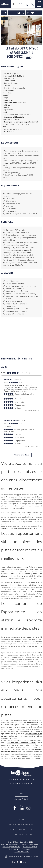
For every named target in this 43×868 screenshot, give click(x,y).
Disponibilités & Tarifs (26, 13)
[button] (27, 4)
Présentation (17, 13)
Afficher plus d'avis (22, 455)
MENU (39, 2)
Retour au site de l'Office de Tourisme (23, 857)
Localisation (21, 13)
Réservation (12, 13)
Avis (31, 13)
